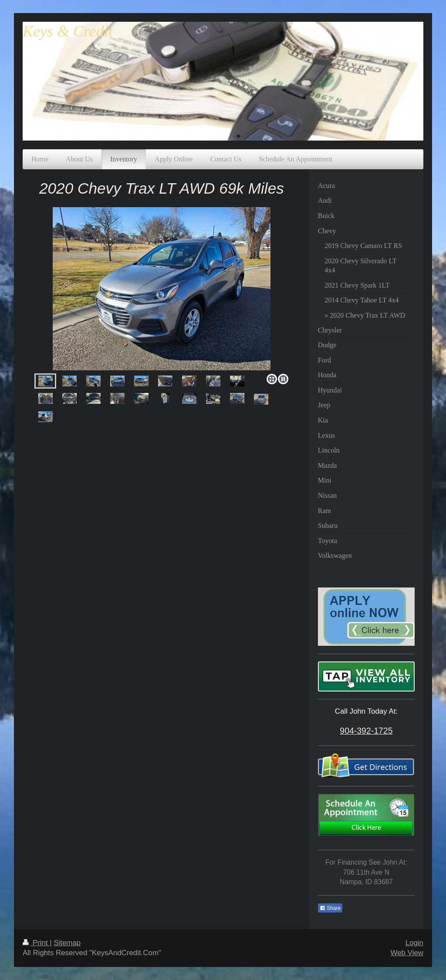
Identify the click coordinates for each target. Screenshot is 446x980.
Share (330, 908)
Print (36, 943)
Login (414, 943)
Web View (407, 953)
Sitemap (67, 943)
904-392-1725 (366, 731)
